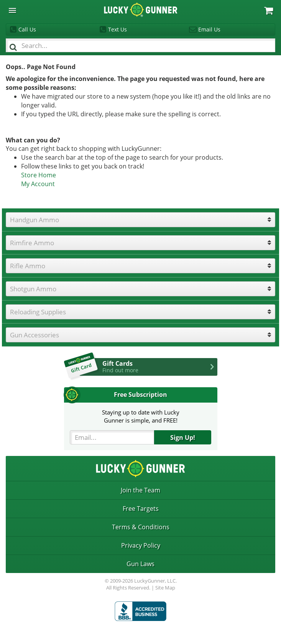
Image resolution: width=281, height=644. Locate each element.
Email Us (209, 29)
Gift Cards (160, 367)
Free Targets (141, 509)
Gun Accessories (35, 335)
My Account (38, 184)
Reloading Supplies (38, 312)
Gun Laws (140, 564)
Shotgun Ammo (33, 289)
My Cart (269, 11)
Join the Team (140, 490)
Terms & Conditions (141, 527)
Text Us (117, 29)
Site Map (165, 588)
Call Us (27, 29)
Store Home (39, 175)
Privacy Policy (141, 545)
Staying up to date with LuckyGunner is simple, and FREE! (141, 416)
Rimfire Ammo (32, 243)
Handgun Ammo (35, 220)
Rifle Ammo (28, 266)
